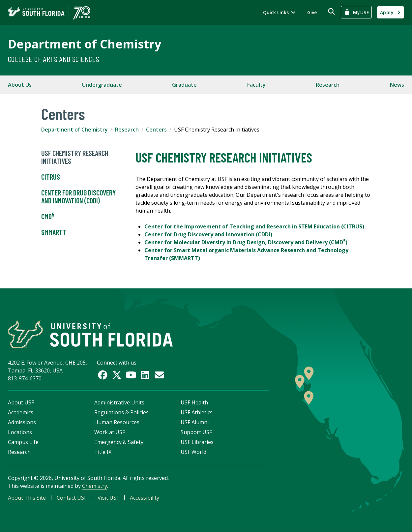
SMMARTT (54, 232)
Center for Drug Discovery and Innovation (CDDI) (78, 197)
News (397, 85)
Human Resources (117, 422)
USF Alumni (195, 422)
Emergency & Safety (119, 442)
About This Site (27, 498)
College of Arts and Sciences (54, 59)
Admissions (22, 422)
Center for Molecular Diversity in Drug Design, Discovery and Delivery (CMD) (246, 242)
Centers (156, 130)
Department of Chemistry (85, 44)
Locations (20, 432)
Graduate (184, 85)
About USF (21, 402)
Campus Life (23, 442)
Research (328, 85)
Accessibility (145, 498)
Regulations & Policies (121, 412)
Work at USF (110, 432)
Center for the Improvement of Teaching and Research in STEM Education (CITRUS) (254, 226)
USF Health (194, 402)
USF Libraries (197, 442)
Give (312, 12)
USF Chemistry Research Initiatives (75, 157)
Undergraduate (102, 85)
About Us (20, 85)
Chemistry (95, 486)
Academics (21, 412)
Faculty (256, 85)
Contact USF (72, 498)
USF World (193, 452)
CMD (48, 217)
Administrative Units (119, 402)
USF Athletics (197, 412)
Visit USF (108, 498)
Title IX (103, 452)
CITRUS (51, 177)
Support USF (196, 432)
